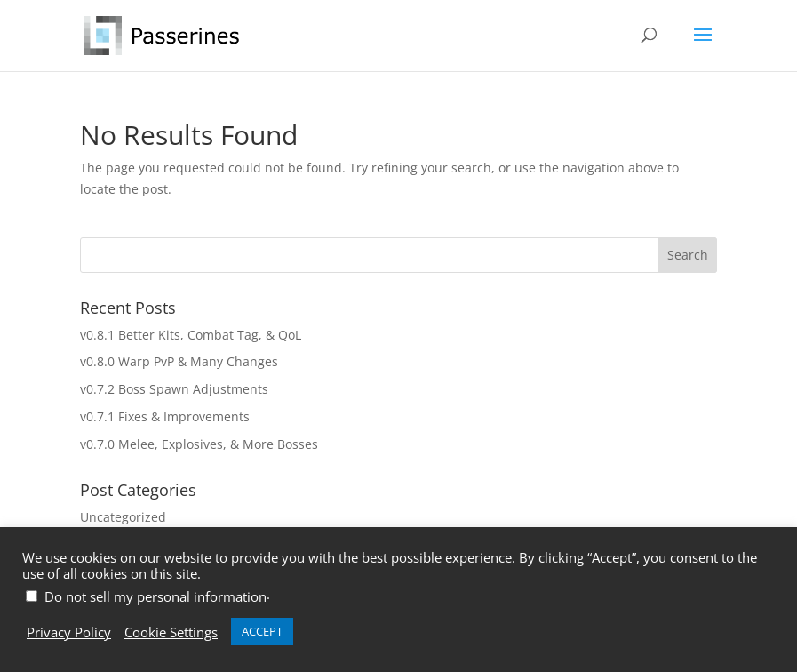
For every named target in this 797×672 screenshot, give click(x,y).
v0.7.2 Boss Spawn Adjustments (174, 389)
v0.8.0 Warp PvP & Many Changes (179, 361)
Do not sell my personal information (155, 596)
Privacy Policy (69, 632)
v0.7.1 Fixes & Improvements (165, 416)
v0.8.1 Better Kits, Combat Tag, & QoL (191, 335)
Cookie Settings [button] (171, 632)
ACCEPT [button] (262, 631)
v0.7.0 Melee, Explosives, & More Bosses (199, 444)
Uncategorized (123, 517)
